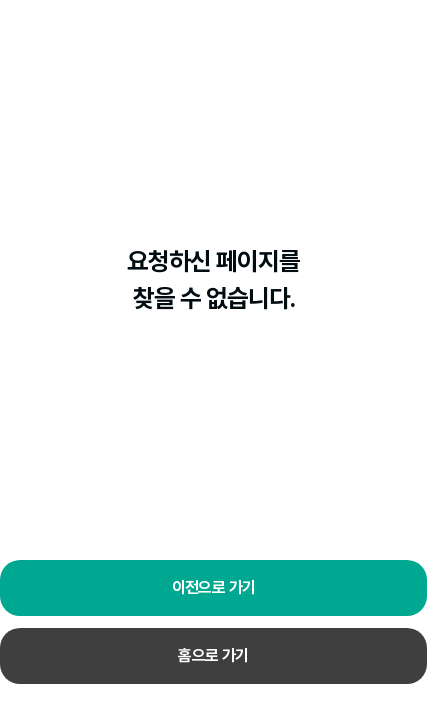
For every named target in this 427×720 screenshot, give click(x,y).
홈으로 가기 (213, 655)
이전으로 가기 (214, 587)
